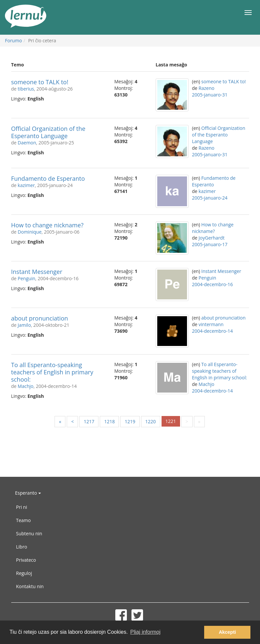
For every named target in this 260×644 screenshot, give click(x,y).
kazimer (26, 185)
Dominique (30, 232)
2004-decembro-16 (212, 284)
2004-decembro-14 (212, 331)
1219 (130, 421)
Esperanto (28, 493)
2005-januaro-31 (210, 95)
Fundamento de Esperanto (48, 178)
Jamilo (24, 325)
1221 (171, 421)
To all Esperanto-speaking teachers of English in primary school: (52, 372)
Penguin (27, 278)
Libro (22, 547)
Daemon (27, 143)
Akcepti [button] (227, 632)
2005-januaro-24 (210, 198)
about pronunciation (40, 318)
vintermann (211, 324)
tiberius (26, 89)
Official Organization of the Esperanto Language (48, 132)
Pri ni (22, 507)
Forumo (13, 40)
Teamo (24, 520)
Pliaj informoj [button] (145, 632)
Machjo (26, 386)
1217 (89, 421)
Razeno (206, 88)
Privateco (26, 560)
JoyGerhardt (212, 238)
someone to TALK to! (40, 82)
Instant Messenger (37, 272)
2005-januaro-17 (210, 244)
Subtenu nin (29, 533)
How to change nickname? (47, 225)
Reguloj (24, 573)
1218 (109, 421)
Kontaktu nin (30, 586)
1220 (151, 421)
